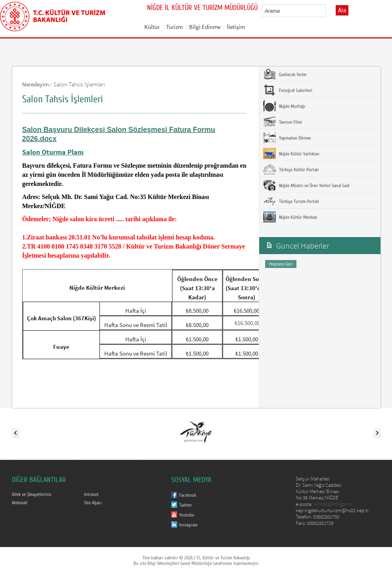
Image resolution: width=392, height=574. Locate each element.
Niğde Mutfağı (284, 106)
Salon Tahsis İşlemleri (79, 84)
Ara (342, 10)
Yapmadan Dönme (287, 138)
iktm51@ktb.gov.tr (333, 504)
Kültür (152, 27)
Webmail (20, 503)
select (328, 11)
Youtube (187, 515)
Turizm (174, 27)
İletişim (236, 27)
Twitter (185, 505)
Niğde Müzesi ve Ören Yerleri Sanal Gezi (306, 185)
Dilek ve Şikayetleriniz (32, 494)
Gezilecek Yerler (285, 74)
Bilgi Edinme (205, 27)
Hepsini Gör (281, 264)
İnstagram (188, 525)
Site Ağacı (93, 503)
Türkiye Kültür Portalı (291, 169)
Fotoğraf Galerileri (288, 90)
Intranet (91, 494)
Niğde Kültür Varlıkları (291, 153)
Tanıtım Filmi (283, 122)
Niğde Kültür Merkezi (290, 217)
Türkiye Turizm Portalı (291, 201)
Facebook (188, 495)
